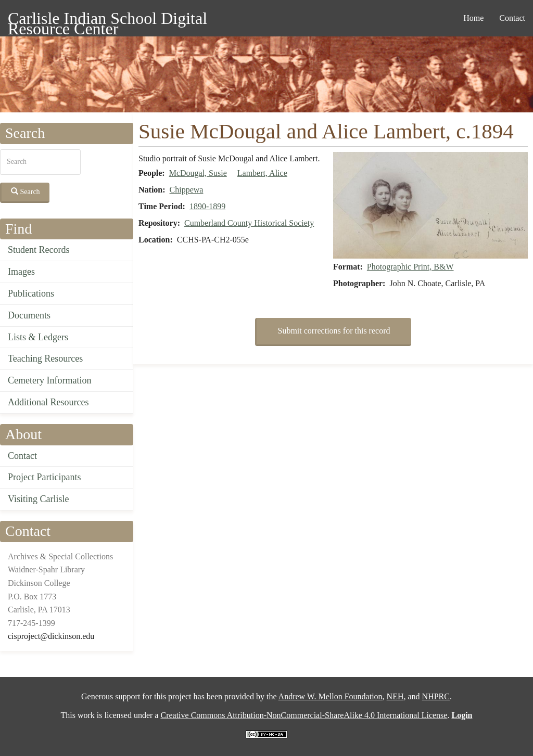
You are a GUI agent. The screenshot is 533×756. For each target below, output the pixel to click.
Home (473, 18)
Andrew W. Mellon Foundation (331, 696)
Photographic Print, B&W (410, 267)
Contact (512, 18)
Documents (29, 315)
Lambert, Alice (262, 173)
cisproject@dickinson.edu (51, 636)
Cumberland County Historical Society (249, 223)
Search (26, 191)
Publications (31, 293)
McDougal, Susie (198, 173)
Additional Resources (48, 402)
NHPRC (436, 696)
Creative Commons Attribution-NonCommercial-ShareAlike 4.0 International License (304, 715)
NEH (395, 696)
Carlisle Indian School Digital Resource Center (107, 20)
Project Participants (44, 477)
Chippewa (187, 190)
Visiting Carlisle (38, 499)
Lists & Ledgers (38, 337)
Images (21, 272)
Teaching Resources (45, 358)
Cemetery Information (49, 380)
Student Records (39, 250)
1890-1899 (207, 206)
